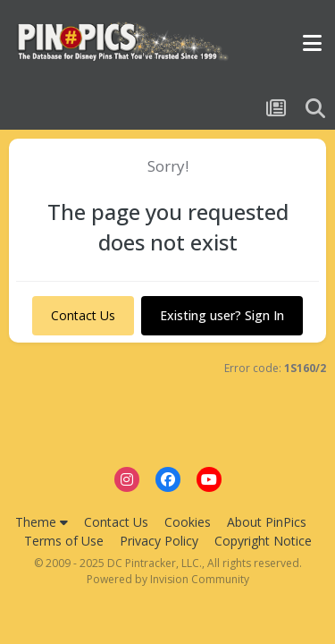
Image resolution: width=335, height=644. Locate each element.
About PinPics (267, 522)
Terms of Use (64, 541)
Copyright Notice (263, 541)
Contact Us (83, 315)
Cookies (188, 522)
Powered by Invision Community (168, 579)
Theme (42, 522)
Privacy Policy (159, 541)
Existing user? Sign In (222, 315)
